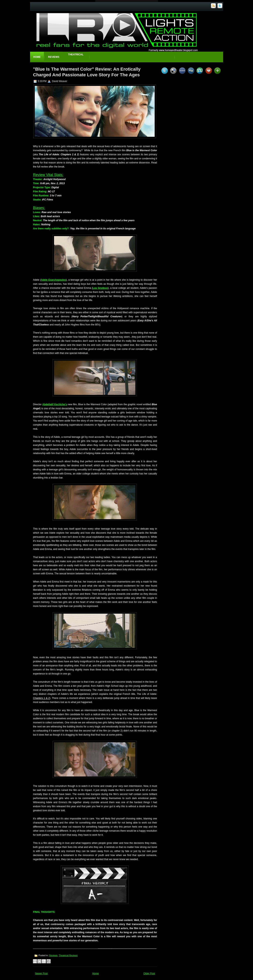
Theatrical (76, 55)
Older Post (149, 973)
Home (37, 57)
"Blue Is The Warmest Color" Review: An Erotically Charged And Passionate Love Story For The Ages (87, 72)
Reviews (54, 57)
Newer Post (41, 973)
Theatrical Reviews (68, 955)
